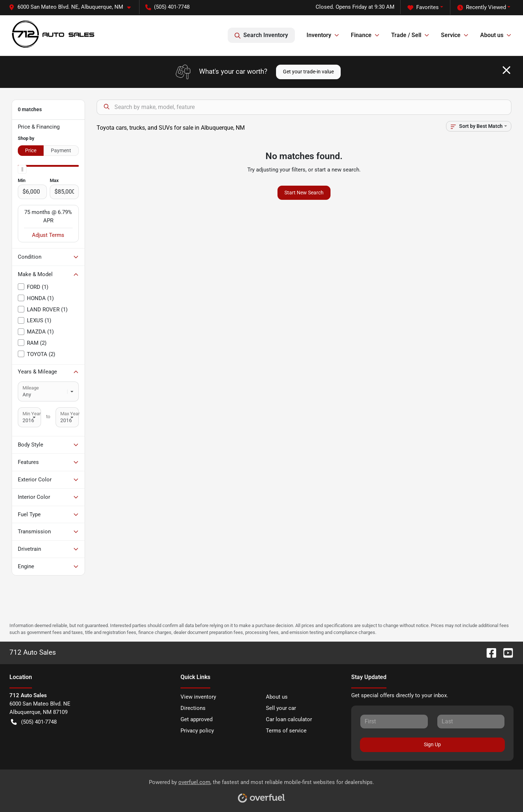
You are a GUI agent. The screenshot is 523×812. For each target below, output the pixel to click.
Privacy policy (197, 731)
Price (31, 150)
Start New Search (304, 193)
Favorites (423, 7)
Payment (61, 150)
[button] (73, 7)
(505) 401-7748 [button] (167, 7)
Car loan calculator (289, 719)
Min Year (32, 414)
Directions (193, 708)
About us (277, 697)
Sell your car (281, 708)
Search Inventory (261, 35)
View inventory (198, 697)
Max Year (70, 414)
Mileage (31, 388)
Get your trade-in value (308, 72)
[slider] (22, 169)
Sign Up (432, 744)
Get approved (196, 719)
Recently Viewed (482, 7)
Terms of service (286, 731)
